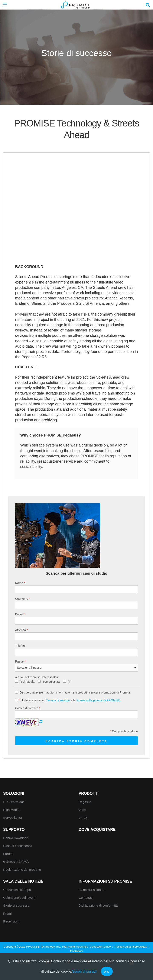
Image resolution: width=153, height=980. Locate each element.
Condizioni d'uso (100, 947)
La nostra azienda (92, 890)
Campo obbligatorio (124, 731)
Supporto (14, 830)
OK (107, 972)
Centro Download (16, 838)
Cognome (76, 603)
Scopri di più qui (84, 971)
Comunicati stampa (17, 890)
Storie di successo (16, 905)
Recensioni (11, 921)
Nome (76, 587)
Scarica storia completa (77, 741)
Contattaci (86, 898)
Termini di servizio (58, 700)
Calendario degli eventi (20, 898)
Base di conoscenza (18, 846)
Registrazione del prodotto (22, 870)
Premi (7, 913)
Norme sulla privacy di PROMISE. (99, 700)
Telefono (76, 650)
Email (76, 619)
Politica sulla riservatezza (131, 947)
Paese (76, 666)
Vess (82, 810)
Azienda (76, 634)
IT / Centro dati (14, 802)
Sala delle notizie (23, 881)
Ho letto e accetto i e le (68, 700)
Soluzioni (14, 793)
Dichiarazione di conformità (98, 905)
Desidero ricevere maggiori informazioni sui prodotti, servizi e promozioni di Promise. (73, 692)
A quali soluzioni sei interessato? (37, 677)
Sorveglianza (51, 682)
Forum (8, 854)
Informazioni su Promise (105, 881)
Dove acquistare (97, 830)
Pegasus (85, 802)
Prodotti (89, 793)
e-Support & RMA (16, 861)
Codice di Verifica (76, 712)
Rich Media (27, 682)
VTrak (83, 818)
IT (69, 682)
